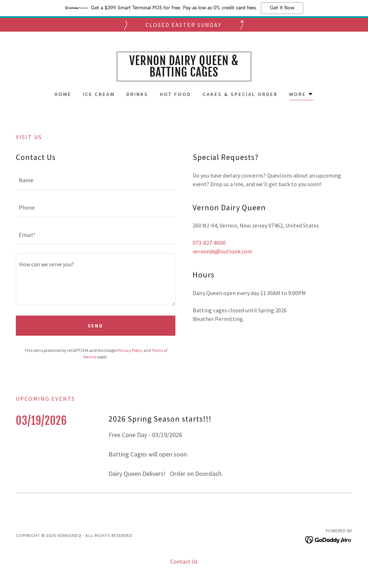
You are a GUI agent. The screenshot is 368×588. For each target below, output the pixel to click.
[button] (301, 95)
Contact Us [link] (184, 561)
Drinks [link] (137, 94)
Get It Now (282, 8)
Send (96, 326)
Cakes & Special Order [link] (240, 94)
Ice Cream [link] (99, 94)
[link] (184, 74)
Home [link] (63, 94)
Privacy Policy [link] (130, 350)
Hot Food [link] (176, 94)
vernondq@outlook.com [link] (222, 251)
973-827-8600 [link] (209, 243)
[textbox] (96, 180)
